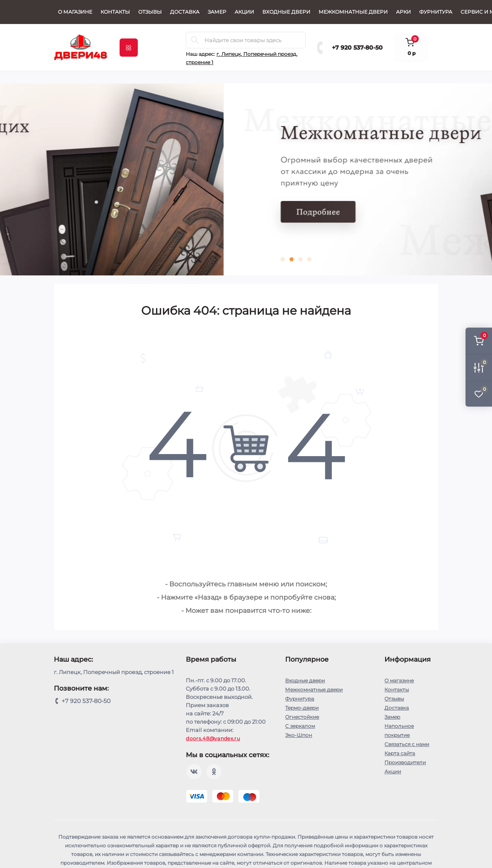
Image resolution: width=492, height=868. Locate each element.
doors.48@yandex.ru (213, 738)
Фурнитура (436, 12)
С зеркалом (300, 726)
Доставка (185, 12)
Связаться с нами (407, 744)
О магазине (75, 12)
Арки (403, 12)
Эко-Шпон (299, 735)
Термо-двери (302, 708)
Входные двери (286, 12)
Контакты (115, 12)
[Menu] (129, 48)
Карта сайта (400, 753)
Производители (405, 762)
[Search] (195, 40)
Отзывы (150, 12)
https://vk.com (194, 772)
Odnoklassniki (214, 772)
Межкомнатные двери (353, 12)
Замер (217, 12)
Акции (244, 12)
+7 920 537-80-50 (357, 48)
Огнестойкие (302, 717)
